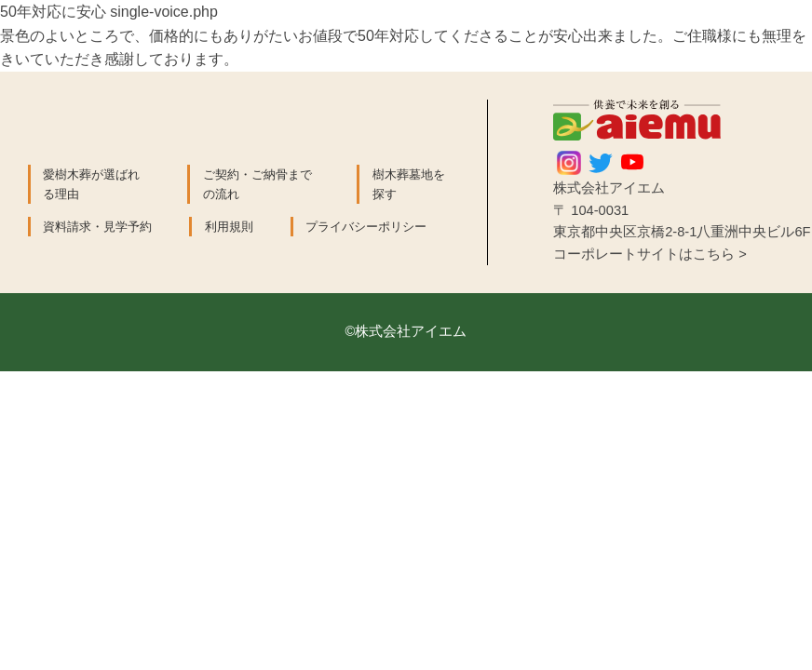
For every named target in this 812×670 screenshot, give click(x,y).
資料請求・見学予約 (97, 227)
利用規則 (229, 227)
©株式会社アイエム (406, 331)
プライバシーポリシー (366, 227)
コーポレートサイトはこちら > (650, 254)
